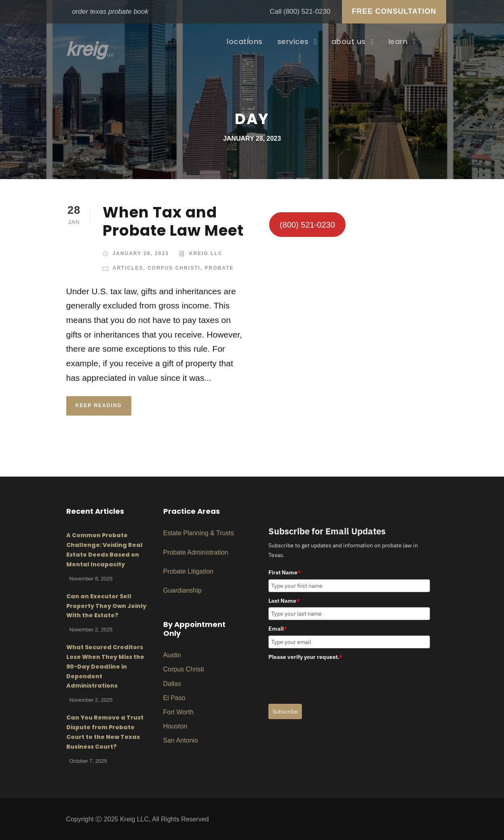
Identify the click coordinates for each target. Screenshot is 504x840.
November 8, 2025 (91, 579)
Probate (219, 268)
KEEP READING (99, 405)
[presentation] (330, 679)
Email (278, 629)
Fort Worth (178, 712)
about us (349, 41)
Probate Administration (196, 552)
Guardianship (182, 590)
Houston (175, 726)
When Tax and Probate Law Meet (173, 221)
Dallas (172, 684)
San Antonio (181, 740)
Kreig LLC (206, 253)
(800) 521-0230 (307, 12)
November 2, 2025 (91, 630)
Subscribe (285, 711)
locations (245, 41)
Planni (191, 533)
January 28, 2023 (141, 253)
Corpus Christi (174, 268)
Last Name (284, 601)
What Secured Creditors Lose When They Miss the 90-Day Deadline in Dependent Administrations (105, 666)
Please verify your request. (305, 657)
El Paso (174, 698)
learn (398, 41)
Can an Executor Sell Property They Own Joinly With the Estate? (106, 606)
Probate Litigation (189, 571)
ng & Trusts (218, 533)
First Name (285, 572)
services (293, 41)
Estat (171, 533)
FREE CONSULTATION (394, 11)
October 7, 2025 (88, 761)
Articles (128, 268)
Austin (172, 655)
